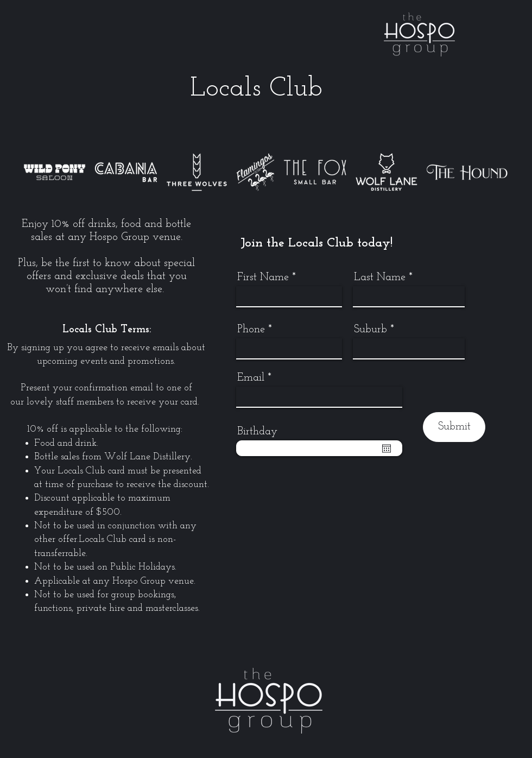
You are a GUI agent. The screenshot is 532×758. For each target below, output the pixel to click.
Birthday (257, 432)
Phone (251, 330)
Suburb (370, 330)
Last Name (380, 277)
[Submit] (454, 427)
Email (251, 378)
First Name (263, 277)
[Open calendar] (387, 449)
